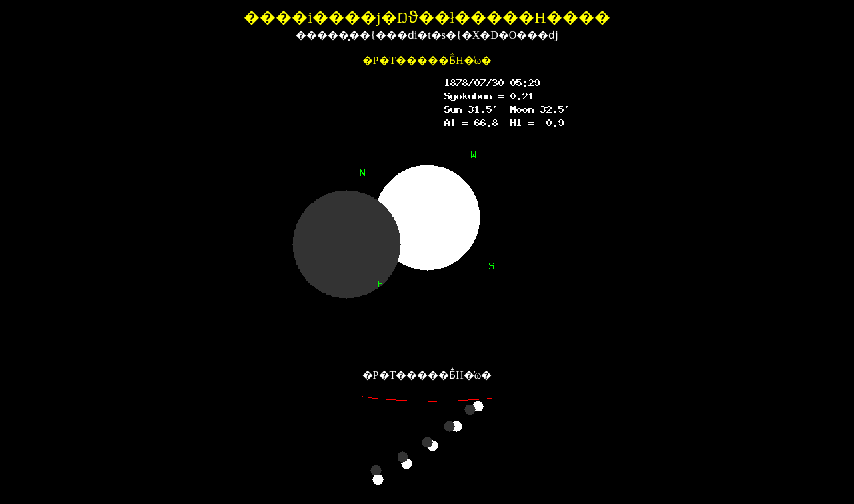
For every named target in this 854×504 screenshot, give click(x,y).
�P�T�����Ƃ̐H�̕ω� (427, 60)
